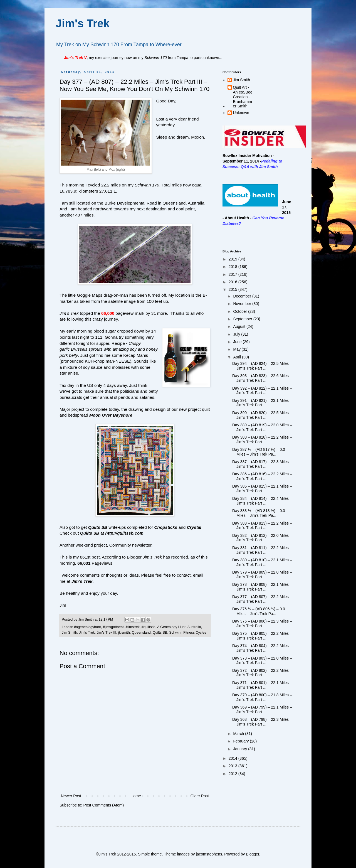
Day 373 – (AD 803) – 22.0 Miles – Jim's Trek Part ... (262, 661)
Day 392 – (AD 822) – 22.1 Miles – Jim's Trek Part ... (262, 391)
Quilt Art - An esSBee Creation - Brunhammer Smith (243, 97)
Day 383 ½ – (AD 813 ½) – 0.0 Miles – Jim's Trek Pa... (259, 513)
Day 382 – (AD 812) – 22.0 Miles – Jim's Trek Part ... (262, 538)
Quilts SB (160, 633)
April (238, 357)
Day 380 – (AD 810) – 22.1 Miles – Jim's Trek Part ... (262, 562)
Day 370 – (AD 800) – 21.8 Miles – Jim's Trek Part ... (262, 697)
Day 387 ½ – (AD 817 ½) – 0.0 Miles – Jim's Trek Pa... (259, 452)
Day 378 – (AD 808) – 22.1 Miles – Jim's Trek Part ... (262, 587)
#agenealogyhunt (87, 627)
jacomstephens (209, 854)
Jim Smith (69, 633)
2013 (233, 766)
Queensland (141, 633)
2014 (233, 758)
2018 (233, 267)
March (239, 734)
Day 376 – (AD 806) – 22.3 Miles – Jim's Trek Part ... (262, 624)
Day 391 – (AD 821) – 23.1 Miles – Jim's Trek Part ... (262, 403)
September (243, 319)
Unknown (241, 113)
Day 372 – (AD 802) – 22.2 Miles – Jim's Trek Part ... (262, 673)
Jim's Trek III (107, 633)
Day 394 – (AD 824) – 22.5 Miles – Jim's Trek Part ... (262, 366)
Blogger (252, 854)
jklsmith (124, 633)
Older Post (200, 796)
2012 (233, 774)
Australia (194, 627)
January (241, 749)
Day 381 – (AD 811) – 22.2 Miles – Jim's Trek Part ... (262, 550)
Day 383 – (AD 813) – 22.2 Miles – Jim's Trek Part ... (262, 526)
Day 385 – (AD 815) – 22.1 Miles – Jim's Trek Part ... (262, 489)
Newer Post (71, 796)
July (237, 334)
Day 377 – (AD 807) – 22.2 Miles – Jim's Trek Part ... (262, 599)
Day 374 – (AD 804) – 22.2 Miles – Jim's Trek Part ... (262, 648)
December (243, 296)
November (243, 304)
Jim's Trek (83, 23)
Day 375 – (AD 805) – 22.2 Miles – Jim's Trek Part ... (262, 636)
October (241, 311)
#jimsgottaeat (113, 627)
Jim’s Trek (82, 581)
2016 (233, 282)
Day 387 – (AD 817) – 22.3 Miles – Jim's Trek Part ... (262, 464)
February (241, 741)
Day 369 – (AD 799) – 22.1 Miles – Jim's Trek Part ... (262, 710)
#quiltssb (149, 627)
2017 (233, 274)
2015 (233, 289)
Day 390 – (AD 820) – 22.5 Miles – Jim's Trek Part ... (262, 415)
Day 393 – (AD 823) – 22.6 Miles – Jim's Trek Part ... (262, 378)
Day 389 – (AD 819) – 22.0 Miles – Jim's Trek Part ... (262, 427)
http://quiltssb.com (124, 533)
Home (136, 796)
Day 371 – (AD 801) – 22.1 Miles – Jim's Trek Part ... (262, 685)
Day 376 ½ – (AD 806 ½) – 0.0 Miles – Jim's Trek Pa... (259, 611)
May (237, 349)
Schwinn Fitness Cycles (188, 633)
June (238, 342)
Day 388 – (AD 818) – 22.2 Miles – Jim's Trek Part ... (262, 440)
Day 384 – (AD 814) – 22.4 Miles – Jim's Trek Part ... (262, 501)
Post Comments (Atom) (104, 805)
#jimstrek (133, 627)
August (240, 326)
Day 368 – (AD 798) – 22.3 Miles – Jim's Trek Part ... (262, 722)
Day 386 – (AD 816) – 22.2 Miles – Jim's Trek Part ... (262, 476)
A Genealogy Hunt (171, 627)
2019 (233, 259)
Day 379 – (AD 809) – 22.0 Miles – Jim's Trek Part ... (262, 575)
